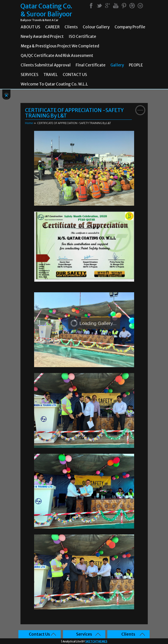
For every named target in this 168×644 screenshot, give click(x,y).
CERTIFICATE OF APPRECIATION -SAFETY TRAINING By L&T (74, 113)
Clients (71, 27)
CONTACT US (75, 75)
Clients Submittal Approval (46, 65)
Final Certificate (91, 65)
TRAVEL (51, 75)
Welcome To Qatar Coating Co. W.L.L (54, 84)
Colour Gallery (96, 27)
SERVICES (30, 75)
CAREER (52, 27)
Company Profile (130, 27)
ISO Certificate (82, 37)
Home (29, 123)
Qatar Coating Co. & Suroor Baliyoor (46, 10)
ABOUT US (30, 27)
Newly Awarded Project (42, 37)
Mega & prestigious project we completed (60, 46)
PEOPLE (136, 65)
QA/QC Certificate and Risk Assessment (57, 56)
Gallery (117, 65)
